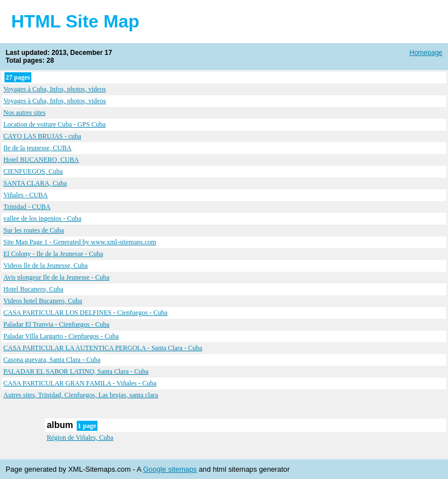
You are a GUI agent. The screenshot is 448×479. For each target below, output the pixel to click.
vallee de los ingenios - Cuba (42, 218)
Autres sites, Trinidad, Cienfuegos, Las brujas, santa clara (81, 395)
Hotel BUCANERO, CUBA (41, 160)
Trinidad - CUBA (27, 207)
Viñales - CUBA (25, 195)
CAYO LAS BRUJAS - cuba (42, 136)
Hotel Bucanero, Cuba (33, 289)
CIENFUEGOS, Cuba (33, 171)
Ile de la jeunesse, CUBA (38, 148)
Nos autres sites (24, 113)
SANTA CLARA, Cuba (35, 183)
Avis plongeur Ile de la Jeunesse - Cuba (56, 277)
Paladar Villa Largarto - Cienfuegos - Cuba (61, 336)
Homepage (426, 53)
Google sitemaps (170, 469)
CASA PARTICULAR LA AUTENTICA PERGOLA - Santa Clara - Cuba (103, 348)
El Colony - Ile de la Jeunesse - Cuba (53, 254)
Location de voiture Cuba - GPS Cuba (55, 124)
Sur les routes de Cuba (34, 230)
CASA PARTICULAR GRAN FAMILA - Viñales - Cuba (80, 383)
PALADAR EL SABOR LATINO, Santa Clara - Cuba (76, 371)
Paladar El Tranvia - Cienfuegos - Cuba (56, 324)
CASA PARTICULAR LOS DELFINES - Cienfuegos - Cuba (85, 313)
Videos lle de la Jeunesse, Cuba (46, 266)
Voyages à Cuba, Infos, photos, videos (55, 89)
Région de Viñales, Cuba (80, 438)
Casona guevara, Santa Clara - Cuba (52, 360)
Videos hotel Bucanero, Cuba (43, 301)
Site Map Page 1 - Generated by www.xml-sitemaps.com (80, 242)
